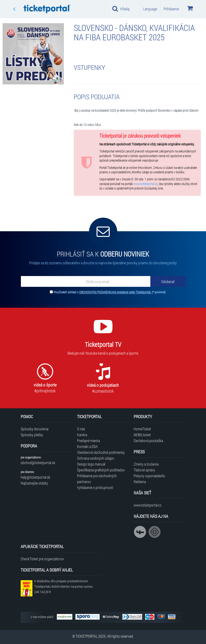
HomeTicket (142, 429)
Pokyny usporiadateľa (149, 476)
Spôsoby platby (32, 435)
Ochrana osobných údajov (96, 458)
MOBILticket (142, 435)
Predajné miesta (88, 441)
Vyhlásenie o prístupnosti (95, 487)
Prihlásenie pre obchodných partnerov (97, 479)
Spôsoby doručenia (35, 429)
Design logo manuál (91, 464)
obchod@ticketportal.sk (38, 463)
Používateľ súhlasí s (110, 292)
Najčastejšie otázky (34, 483)
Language (150, 9)
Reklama (140, 482)
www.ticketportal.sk (146, 184)
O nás (81, 429)
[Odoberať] (168, 281)
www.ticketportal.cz (148, 505)
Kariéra (82, 435)
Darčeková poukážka (148, 441)
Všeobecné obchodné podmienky (101, 452)
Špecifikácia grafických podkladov (101, 470)
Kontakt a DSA (87, 446)
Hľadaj (121, 9)
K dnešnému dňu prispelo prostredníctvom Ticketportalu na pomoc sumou (64, 586)
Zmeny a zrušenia (146, 464)
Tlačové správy (144, 470)
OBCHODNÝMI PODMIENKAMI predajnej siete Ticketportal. (115, 292)
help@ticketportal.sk (35, 477)
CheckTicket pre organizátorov (42, 559)
